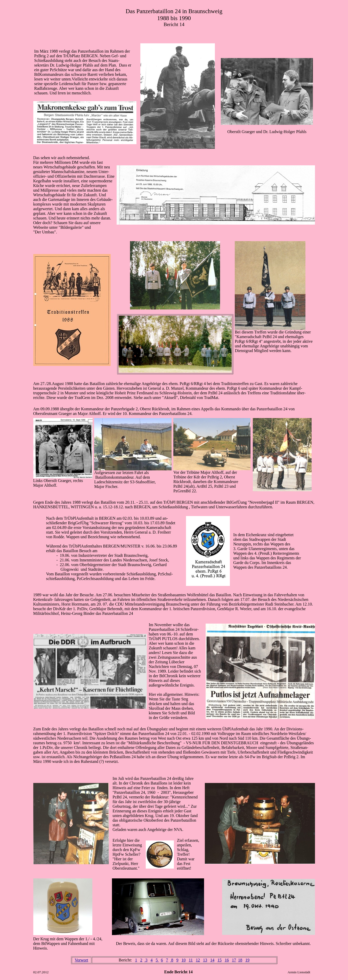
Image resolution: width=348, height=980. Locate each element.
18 (240, 960)
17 (234, 960)
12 (198, 960)
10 (184, 960)
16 (227, 960)
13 (205, 960)
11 (191, 960)
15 (220, 960)
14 (212, 960)
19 (247, 960)
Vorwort (81, 960)
